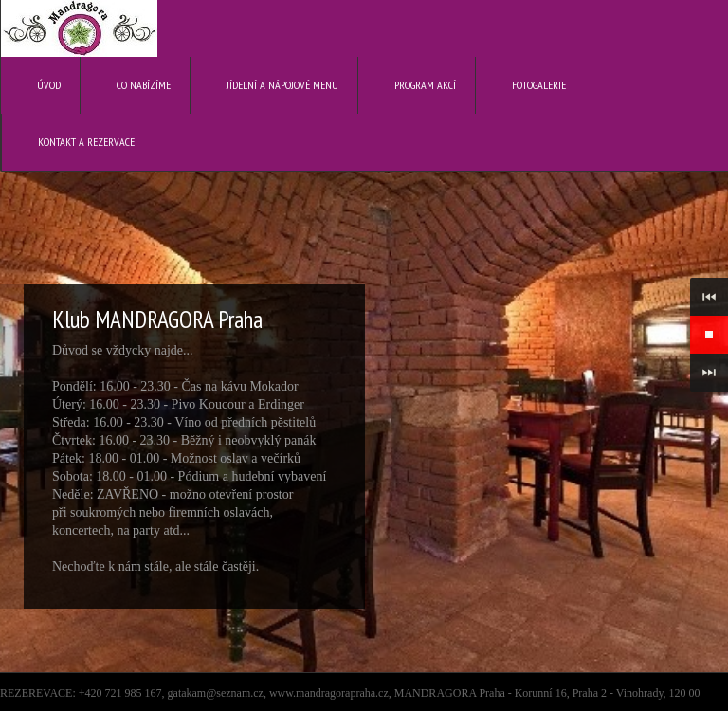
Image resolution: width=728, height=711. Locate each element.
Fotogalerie (539, 85)
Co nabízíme (144, 85)
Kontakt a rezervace (86, 142)
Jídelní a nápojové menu (282, 85)
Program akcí (425, 85)
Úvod (49, 85)
